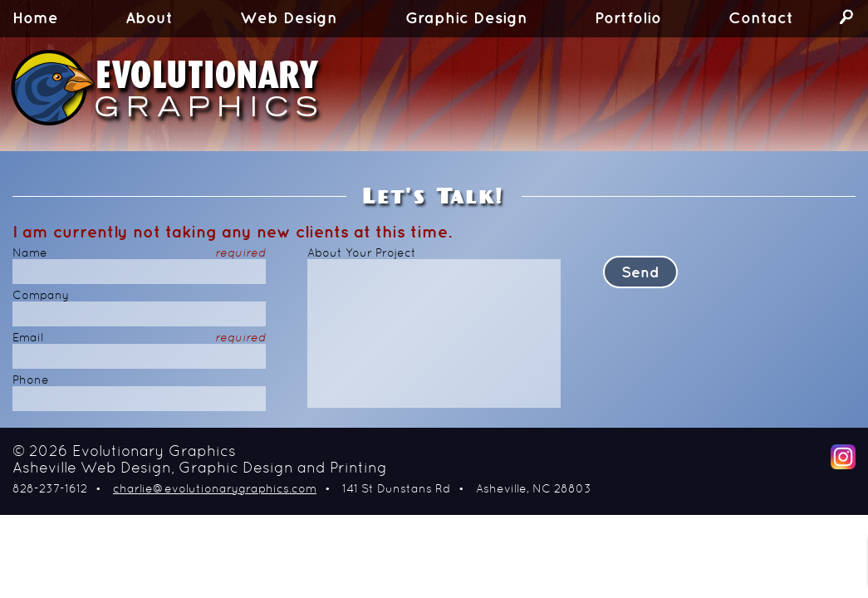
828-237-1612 (50, 490)
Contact (761, 19)
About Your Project (362, 254)
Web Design (289, 19)
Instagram (843, 457)
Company (41, 296)
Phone (31, 381)
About (149, 19)
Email (139, 338)
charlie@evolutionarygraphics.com (215, 490)
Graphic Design (466, 19)
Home (35, 19)
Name (139, 254)
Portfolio (628, 19)
